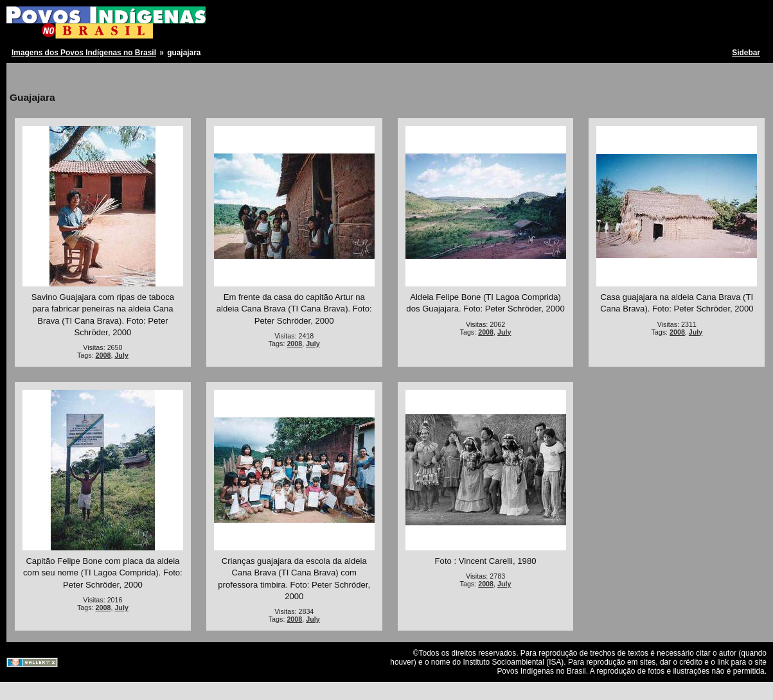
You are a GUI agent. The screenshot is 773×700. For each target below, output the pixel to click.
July (121, 355)
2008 (103, 355)
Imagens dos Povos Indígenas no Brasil (84, 53)
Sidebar (746, 53)
